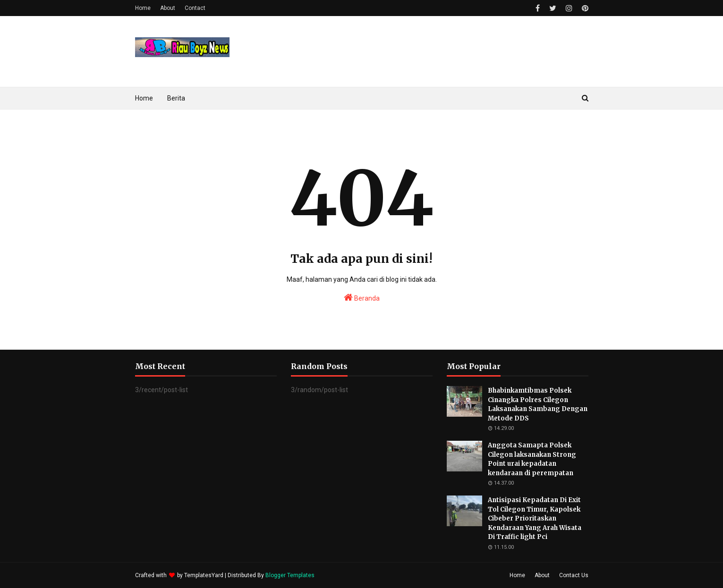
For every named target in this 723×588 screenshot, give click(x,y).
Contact (195, 8)
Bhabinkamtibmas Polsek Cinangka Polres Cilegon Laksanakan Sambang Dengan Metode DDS (538, 404)
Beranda (362, 297)
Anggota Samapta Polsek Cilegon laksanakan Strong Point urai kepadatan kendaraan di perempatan (532, 459)
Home (143, 8)
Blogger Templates (290, 575)
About (168, 8)
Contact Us (574, 575)
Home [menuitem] (144, 98)
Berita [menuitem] (176, 98)
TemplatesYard (204, 575)
